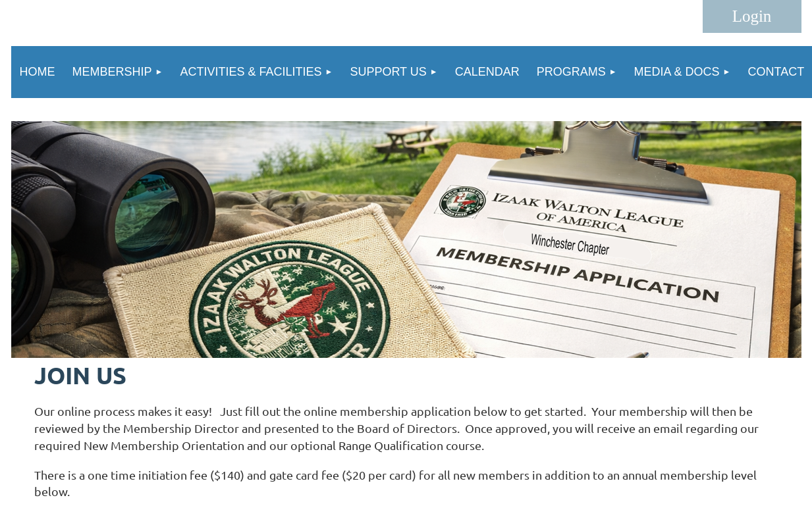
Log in (752, 16)
